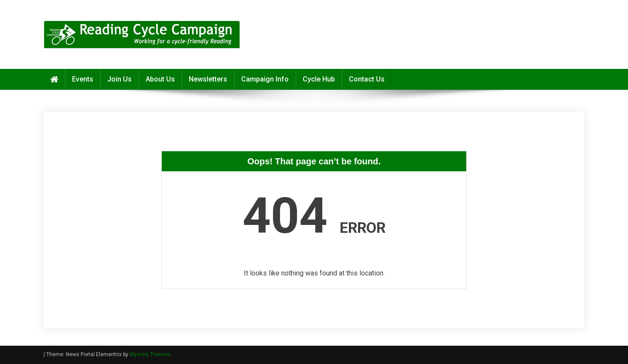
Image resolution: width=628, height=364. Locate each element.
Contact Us (367, 79)
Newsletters (208, 79)
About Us (160, 79)
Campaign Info (265, 79)
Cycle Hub (319, 79)
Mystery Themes (150, 354)
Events (83, 79)
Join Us (119, 79)
